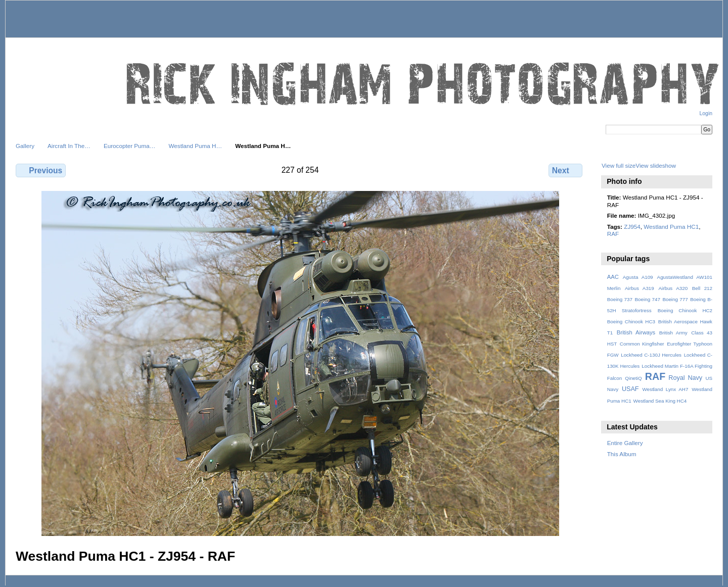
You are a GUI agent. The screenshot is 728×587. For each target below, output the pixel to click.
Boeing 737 (620, 299)
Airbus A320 (673, 288)
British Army (673, 333)
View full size (619, 165)
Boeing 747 (648, 299)
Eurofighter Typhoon (690, 344)
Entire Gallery (625, 443)
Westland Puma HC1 (671, 227)
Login (706, 113)
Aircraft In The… (69, 146)
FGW (613, 355)
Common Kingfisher (642, 344)
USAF (630, 389)
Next (565, 170)
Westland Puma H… (196, 146)
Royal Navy (685, 378)
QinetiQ (633, 378)
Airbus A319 (640, 288)
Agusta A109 (638, 277)
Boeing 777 (675, 299)
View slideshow (656, 165)
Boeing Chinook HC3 (631, 322)
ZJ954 (632, 227)
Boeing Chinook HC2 (685, 310)
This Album (622, 454)
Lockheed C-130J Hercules (651, 355)
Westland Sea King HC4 (660, 401)
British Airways (636, 332)
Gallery (25, 146)
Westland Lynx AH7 (665, 389)
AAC (613, 277)
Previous (41, 170)
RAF (613, 234)
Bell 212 (702, 288)
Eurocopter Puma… (130, 146)
